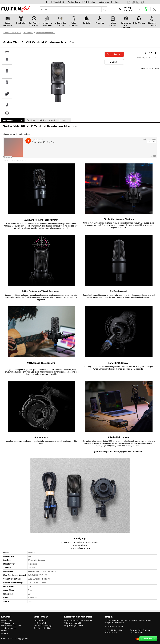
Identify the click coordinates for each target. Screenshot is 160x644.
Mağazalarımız (104, 2)
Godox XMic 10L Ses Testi (20, 161)
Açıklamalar (13, 120)
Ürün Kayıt (39, 620)
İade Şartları (64, 120)
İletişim (116, 2)
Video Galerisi (59, 2)
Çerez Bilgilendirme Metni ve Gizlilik (79, 620)
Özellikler (31, 120)
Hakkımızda (7, 620)
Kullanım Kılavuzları (10, 628)
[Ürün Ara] (71, 9)
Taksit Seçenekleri (47, 120)
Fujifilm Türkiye (7, 161)
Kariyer (6, 631)
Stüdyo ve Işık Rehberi (43, 628)
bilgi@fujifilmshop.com (115, 626)
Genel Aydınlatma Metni (75, 623)
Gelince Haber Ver (114, 54)
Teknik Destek (90, 2)
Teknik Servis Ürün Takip (12, 626)
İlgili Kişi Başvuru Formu (75, 626)
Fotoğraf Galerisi (74, 2)
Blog (48, 2)
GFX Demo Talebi (42, 623)
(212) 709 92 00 (138, 633)
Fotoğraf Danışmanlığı (43, 626)
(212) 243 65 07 (112, 633)
